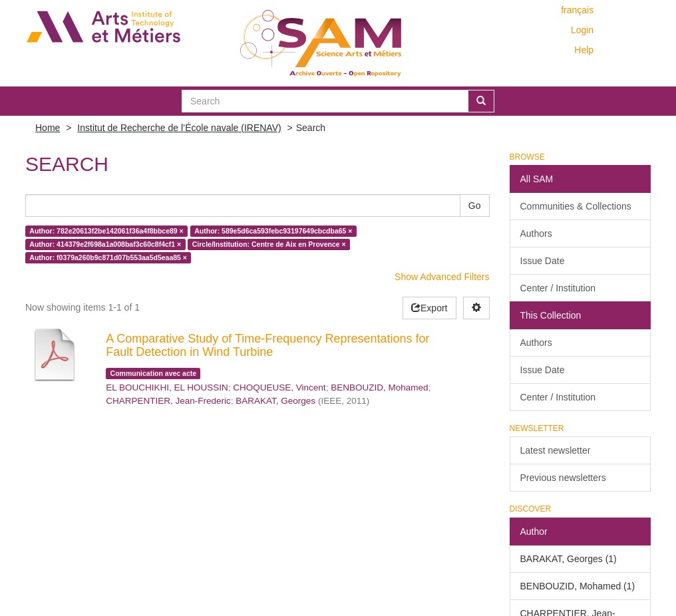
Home (48, 128)
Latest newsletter (556, 450)
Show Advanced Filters (442, 277)
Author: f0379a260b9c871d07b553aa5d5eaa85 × (108, 257)
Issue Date (543, 261)
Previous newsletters (563, 478)
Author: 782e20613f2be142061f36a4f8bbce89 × (106, 231)
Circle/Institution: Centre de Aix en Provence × (269, 244)
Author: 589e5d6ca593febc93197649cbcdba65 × (273, 231)
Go (475, 206)
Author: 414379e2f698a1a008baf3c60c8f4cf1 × (105, 244)
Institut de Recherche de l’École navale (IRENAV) (179, 128)
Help (584, 50)
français (577, 10)
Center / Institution (558, 288)
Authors (536, 233)
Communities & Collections (576, 206)
